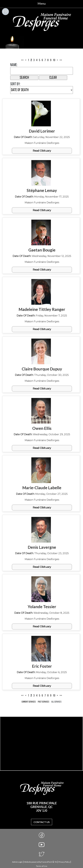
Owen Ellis (42, 428)
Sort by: (15, 84)
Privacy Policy (64, 862)
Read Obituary (42, 151)
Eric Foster (42, 666)
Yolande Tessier (42, 607)
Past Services (44, 702)
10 (54, 60)
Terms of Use (42, 866)
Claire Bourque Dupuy (42, 369)
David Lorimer (42, 131)
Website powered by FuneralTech (38, 862)
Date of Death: (23, 137)
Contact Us (42, 822)
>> (61, 60)
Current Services (29, 702)
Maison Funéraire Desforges (42, 143)
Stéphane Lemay (42, 190)
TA (56, 862)
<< (22, 60)
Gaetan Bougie (42, 250)
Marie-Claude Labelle (42, 488)
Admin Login (17, 862)
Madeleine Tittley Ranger (42, 309)
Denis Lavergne (42, 547)
